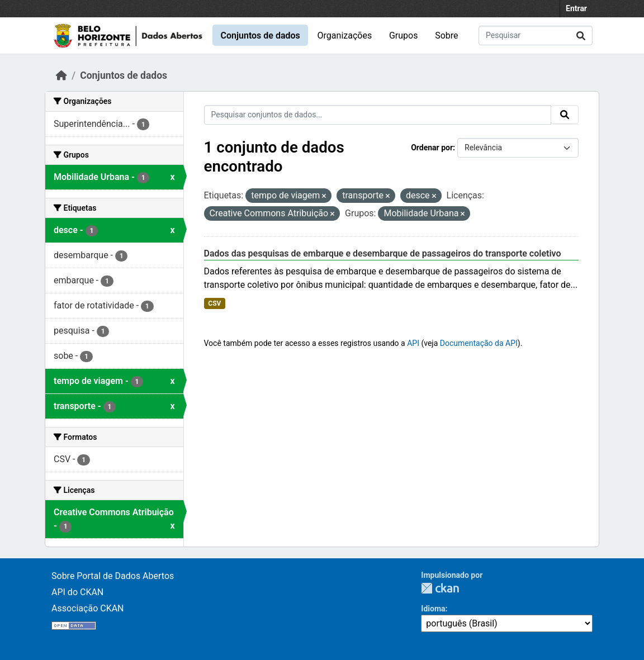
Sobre (446, 35)
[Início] (61, 75)
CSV (214, 303)
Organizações (345, 35)
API (413, 343)
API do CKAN (77, 592)
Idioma (433, 609)
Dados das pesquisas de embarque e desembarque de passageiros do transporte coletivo (383, 253)
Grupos (404, 35)
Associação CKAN (88, 608)
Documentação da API (479, 343)
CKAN (440, 588)
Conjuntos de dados (260, 35)
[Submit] (581, 35)
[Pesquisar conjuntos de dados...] (536, 35)
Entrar (576, 8)
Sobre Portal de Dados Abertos (113, 576)
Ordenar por (432, 148)
